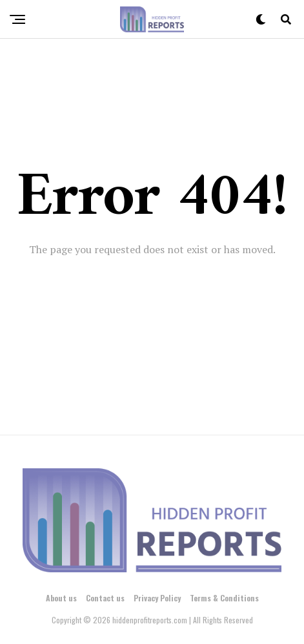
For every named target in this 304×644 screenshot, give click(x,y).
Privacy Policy (157, 598)
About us (61, 598)
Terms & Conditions (224, 598)
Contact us (105, 598)
